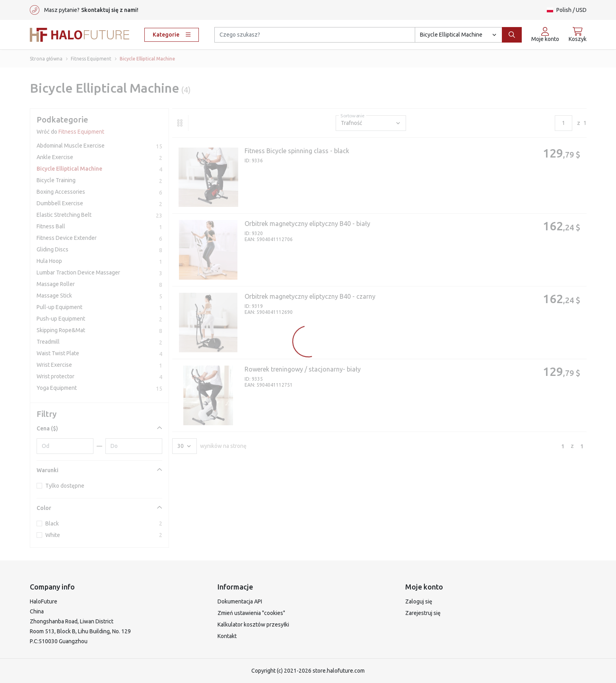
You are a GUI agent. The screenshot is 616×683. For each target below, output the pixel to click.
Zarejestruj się (423, 613)
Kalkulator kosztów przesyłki (253, 625)
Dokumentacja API (240, 601)
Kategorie (172, 35)
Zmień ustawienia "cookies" (251, 613)
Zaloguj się (419, 601)
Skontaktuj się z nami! (110, 10)
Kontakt (227, 636)
